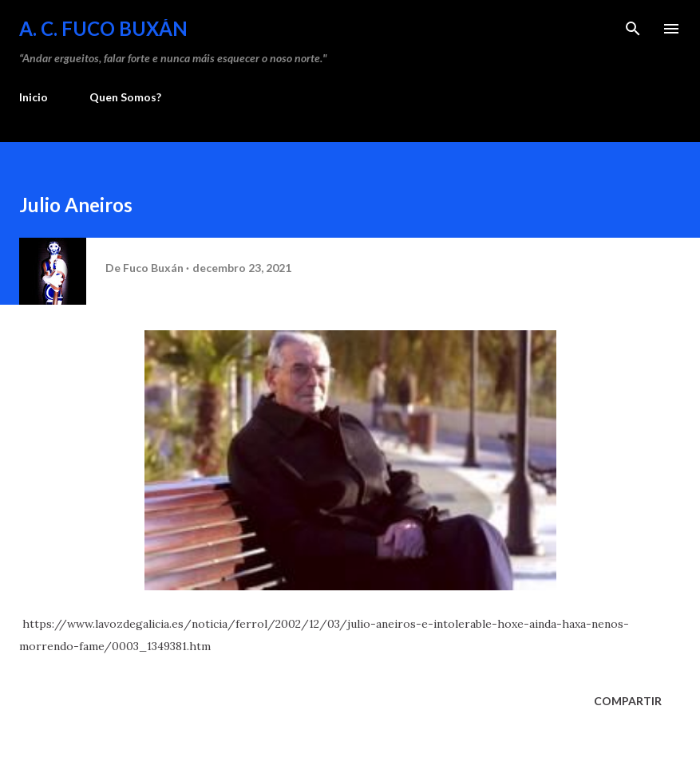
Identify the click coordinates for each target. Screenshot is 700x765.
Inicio (34, 97)
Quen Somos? (125, 97)
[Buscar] (633, 29)
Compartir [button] (628, 701)
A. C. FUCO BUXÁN (103, 28)
